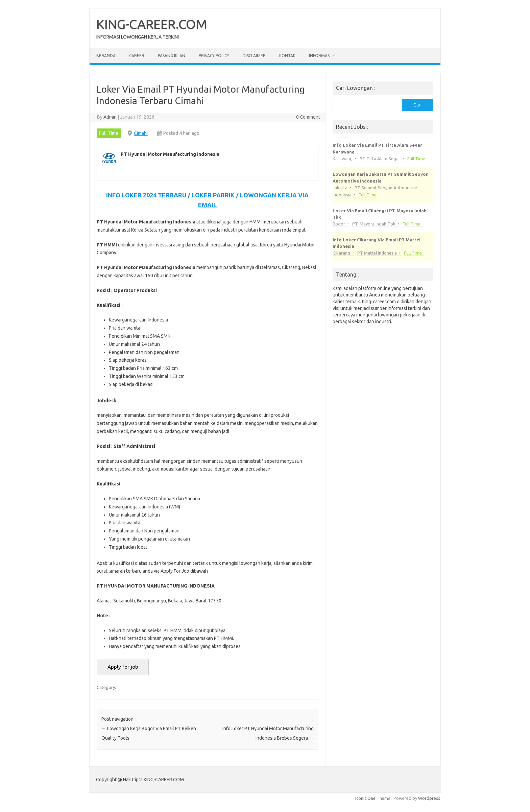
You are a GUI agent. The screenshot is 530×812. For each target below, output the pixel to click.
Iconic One (365, 798)
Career (137, 56)
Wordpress (429, 798)
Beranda (106, 56)
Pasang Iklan (172, 56)
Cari (417, 105)
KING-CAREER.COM (152, 24)
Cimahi (141, 133)
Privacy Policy (214, 56)
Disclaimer (254, 56)
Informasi (320, 56)
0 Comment (308, 117)
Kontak (287, 56)
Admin (110, 117)
